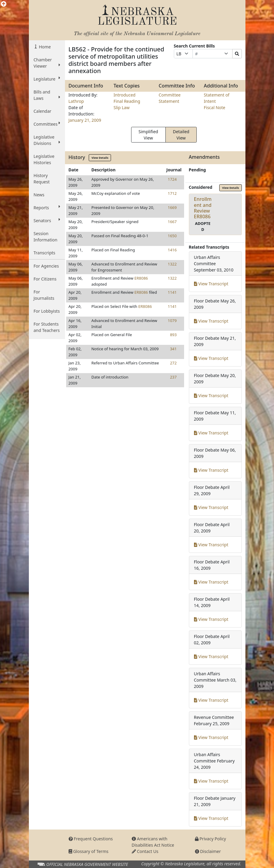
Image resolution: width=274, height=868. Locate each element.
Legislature (47, 79)
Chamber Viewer (47, 63)
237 (173, 377)
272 (173, 363)
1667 (172, 222)
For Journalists (44, 295)
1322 (172, 264)
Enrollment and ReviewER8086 (203, 208)
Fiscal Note (215, 107)
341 (173, 349)
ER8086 (141, 278)
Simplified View (148, 135)
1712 (172, 193)
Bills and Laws (47, 95)
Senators (47, 220)
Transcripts (45, 253)
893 (173, 335)
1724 (172, 179)
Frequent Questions (91, 839)
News (39, 195)
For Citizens (45, 279)
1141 (172, 292)
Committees (47, 124)
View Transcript (211, 284)
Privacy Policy (211, 839)
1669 (172, 207)
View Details (100, 158)
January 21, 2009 (85, 120)
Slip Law (122, 107)
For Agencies (46, 266)
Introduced (125, 95)
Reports (47, 207)
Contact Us (145, 851)
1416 (172, 250)
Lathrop (76, 101)
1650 (172, 236)
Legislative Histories (44, 159)
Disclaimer (208, 851)
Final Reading (127, 101)
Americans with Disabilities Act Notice (153, 842)
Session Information (46, 237)
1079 (172, 321)
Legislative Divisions (47, 140)
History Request (42, 179)
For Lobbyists (47, 311)
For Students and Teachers (47, 327)
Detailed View (181, 135)
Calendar (43, 111)
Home (44, 47)
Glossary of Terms (89, 851)
